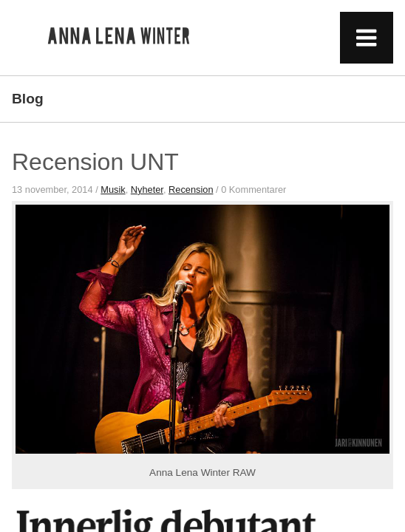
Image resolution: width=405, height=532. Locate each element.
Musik (113, 190)
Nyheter (147, 190)
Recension (191, 190)
